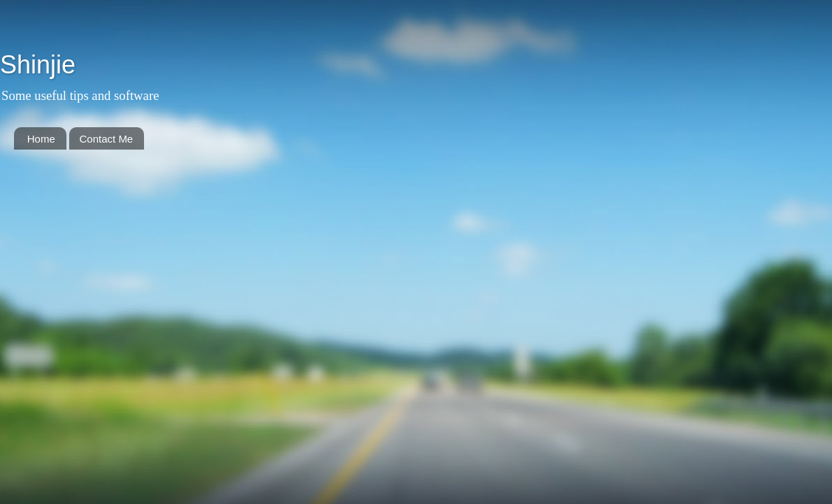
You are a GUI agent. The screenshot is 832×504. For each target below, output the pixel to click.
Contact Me (107, 139)
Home (41, 139)
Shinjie (38, 65)
